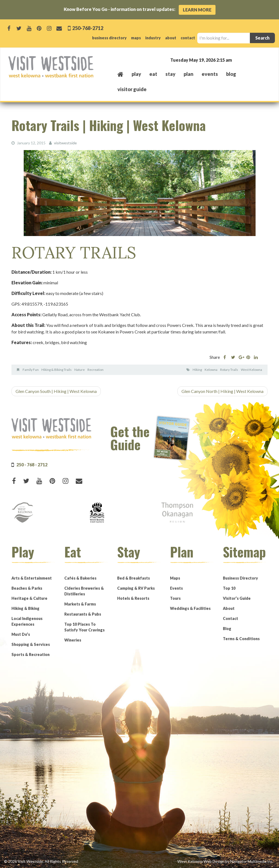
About (229, 608)
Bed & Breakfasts (134, 578)
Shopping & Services (31, 644)
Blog (231, 74)
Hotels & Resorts (133, 598)
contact (188, 38)
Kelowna (211, 370)
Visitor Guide (132, 89)
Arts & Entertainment (32, 578)
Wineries (73, 640)
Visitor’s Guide (237, 598)
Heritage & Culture (29, 598)
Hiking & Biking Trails (57, 370)
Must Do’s (21, 634)
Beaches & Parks (27, 588)
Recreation (95, 370)
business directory (109, 38)
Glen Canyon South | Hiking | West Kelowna (56, 391)
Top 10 (229, 588)
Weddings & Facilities (190, 608)
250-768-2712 (87, 28)
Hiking (197, 370)
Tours (175, 598)
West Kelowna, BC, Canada (238, 60)
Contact (231, 618)
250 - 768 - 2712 (32, 464)
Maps (175, 578)
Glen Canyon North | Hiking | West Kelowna (222, 391)
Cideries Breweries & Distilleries (84, 591)
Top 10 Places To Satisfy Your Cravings (84, 627)
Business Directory (240, 578)
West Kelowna (251, 370)
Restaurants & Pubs (83, 614)
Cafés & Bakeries (80, 578)
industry (153, 38)
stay (170, 74)
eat (153, 74)
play (136, 74)
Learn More (197, 10)
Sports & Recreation (31, 654)
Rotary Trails (229, 370)
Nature (80, 370)
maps (136, 38)
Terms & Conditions (241, 638)
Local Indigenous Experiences (27, 621)
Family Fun (31, 370)
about (171, 38)
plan (189, 74)
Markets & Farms (80, 604)
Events (176, 588)
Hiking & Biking (25, 608)
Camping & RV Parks (136, 588)
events (210, 74)
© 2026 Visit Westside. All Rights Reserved (41, 861)
